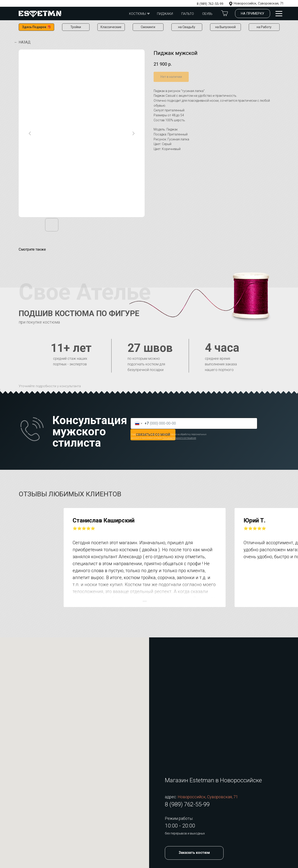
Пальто (188, 14)
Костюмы (138, 14)
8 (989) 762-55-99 (210, 4)
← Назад (22, 42)
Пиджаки (165, 14)
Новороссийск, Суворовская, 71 (259, 3)
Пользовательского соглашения (179, 438)
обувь (207, 14)
